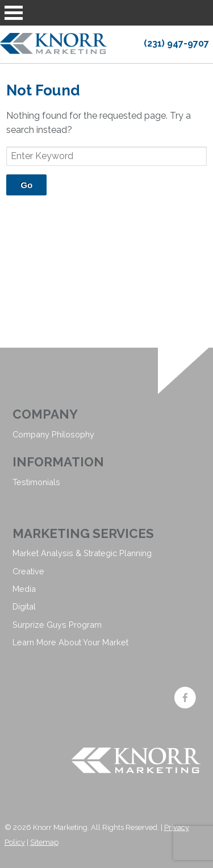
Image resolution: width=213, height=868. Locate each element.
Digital (24, 606)
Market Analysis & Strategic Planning (82, 553)
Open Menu (14, 13)
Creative (28, 571)
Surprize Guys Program (57, 625)
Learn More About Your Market (70, 642)
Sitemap (44, 842)
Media (24, 589)
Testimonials (36, 482)
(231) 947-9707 (176, 43)
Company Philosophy (53, 434)
